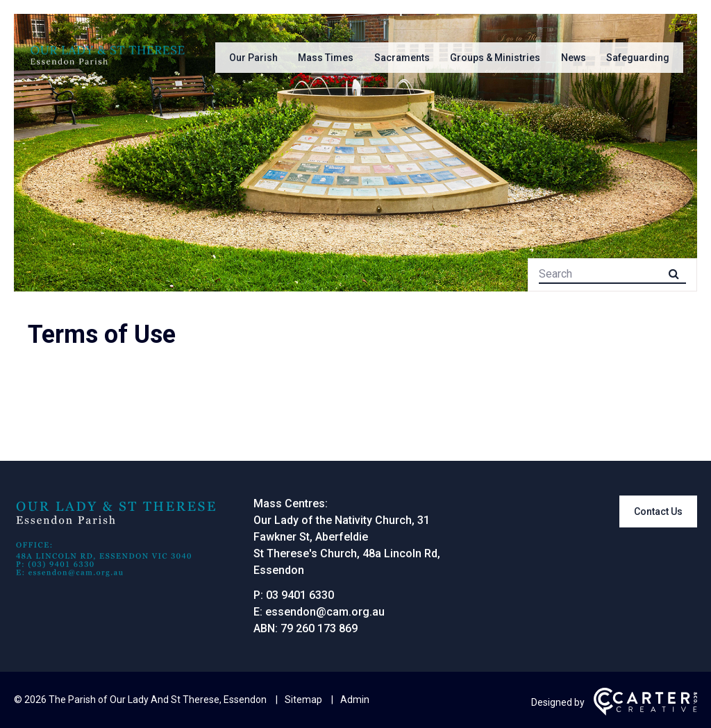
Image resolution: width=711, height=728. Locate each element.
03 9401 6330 (300, 595)
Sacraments (402, 58)
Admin (355, 700)
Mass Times (326, 58)
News (574, 58)
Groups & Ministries (495, 58)
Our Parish (253, 58)
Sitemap (303, 700)
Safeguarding (638, 58)
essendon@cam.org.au (325, 612)
